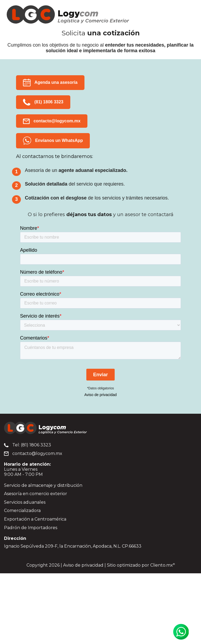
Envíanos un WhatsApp (53, 141)
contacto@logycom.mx (52, 121)
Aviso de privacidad (100, 395)
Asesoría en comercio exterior (36, 494)
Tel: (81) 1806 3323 (28, 445)
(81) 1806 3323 (43, 102)
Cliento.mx (163, 565)
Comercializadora (22, 511)
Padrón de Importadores (31, 528)
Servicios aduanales (25, 502)
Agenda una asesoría (50, 83)
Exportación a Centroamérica (35, 519)
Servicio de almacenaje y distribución (43, 485)
